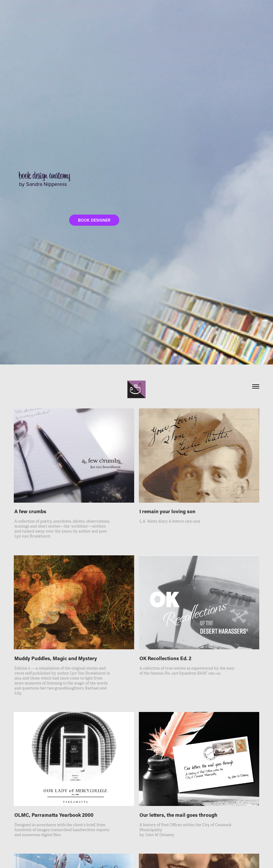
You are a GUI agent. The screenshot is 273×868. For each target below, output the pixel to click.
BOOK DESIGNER (94, 220)
